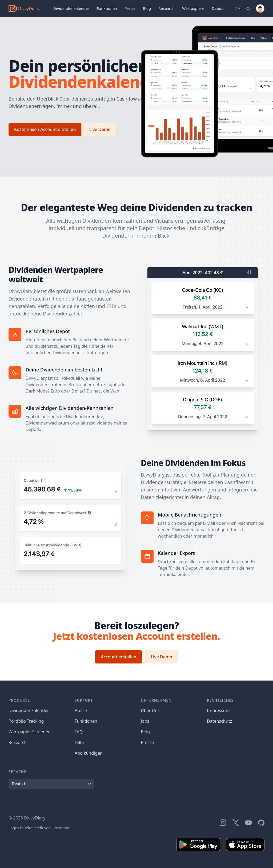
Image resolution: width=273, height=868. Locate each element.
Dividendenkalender (71, 8)
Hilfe (79, 742)
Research (18, 742)
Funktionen (107, 8)
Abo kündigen (89, 753)
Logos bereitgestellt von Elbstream (39, 828)
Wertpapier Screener (29, 732)
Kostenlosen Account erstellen (45, 129)
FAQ (79, 732)
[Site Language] (237, 9)
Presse (147, 742)
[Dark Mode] (248, 9)
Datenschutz (219, 721)
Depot (217, 8)
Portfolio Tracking (26, 721)
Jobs (145, 721)
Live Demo (100, 129)
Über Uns (150, 710)
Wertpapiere (193, 8)
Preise (130, 8)
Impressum (218, 710)
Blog (145, 732)
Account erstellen (119, 657)
